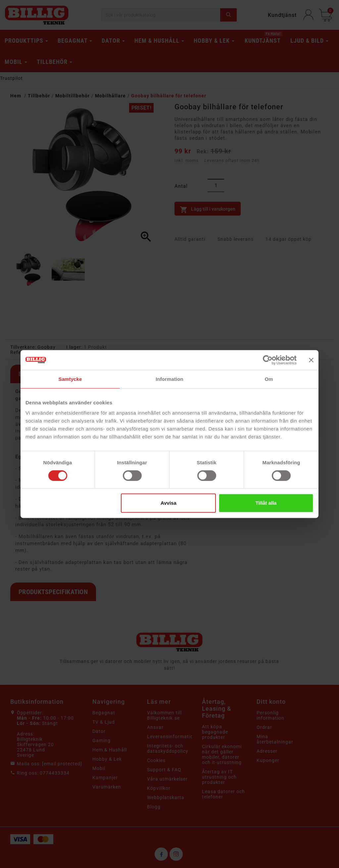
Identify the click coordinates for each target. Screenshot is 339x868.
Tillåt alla (266, 503)
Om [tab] (269, 379)
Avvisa (169, 503)
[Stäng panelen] (311, 360)
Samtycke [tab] (70, 379)
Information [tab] (169, 379)
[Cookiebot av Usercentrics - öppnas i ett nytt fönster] (268, 360)
